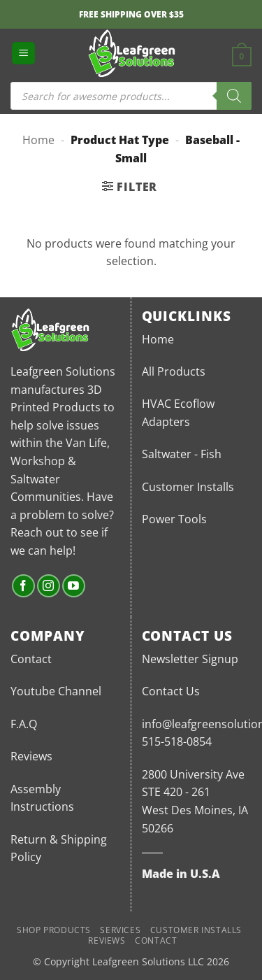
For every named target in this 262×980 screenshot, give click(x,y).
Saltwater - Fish (182, 454)
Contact (31, 659)
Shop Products (54, 930)
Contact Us (171, 691)
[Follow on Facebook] (23, 586)
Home (38, 140)
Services (120, 930)
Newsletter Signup (190, 659)
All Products (174, 371)
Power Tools (174, 519)
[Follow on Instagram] (49, 586)
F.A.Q (24, 724)
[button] (23, 54)
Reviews (31, 756)
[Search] (234, 96)
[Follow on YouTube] (74, 586)
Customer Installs (188, 487)
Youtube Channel (56, 691)
